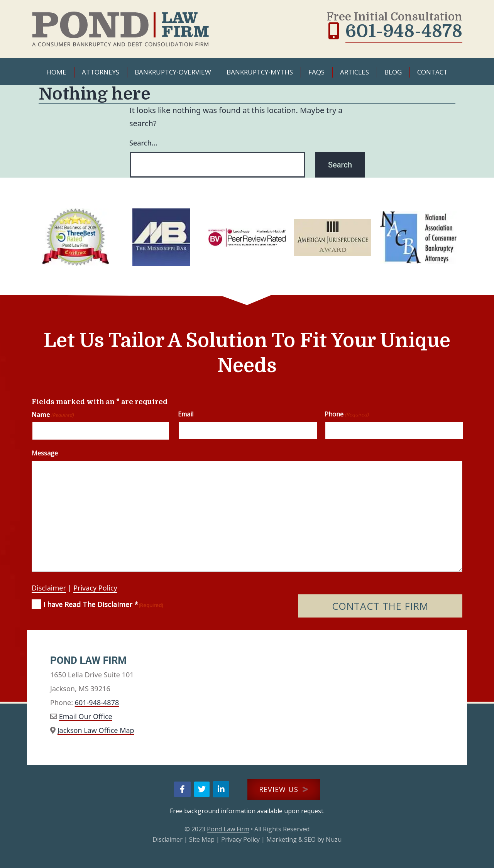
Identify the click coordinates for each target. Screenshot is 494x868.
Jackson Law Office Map (96, 730)
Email (186, 414)
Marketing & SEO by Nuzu (304, 839)
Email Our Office (86, 716)
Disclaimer (49, 588)
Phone (347, 414)
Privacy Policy (95, 588)
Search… (143, 143)
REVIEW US (284, 789)
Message (45, 453)
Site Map (202, 839)
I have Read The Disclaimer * (103, 605)
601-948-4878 (404, 31)
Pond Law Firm (228, 829)
